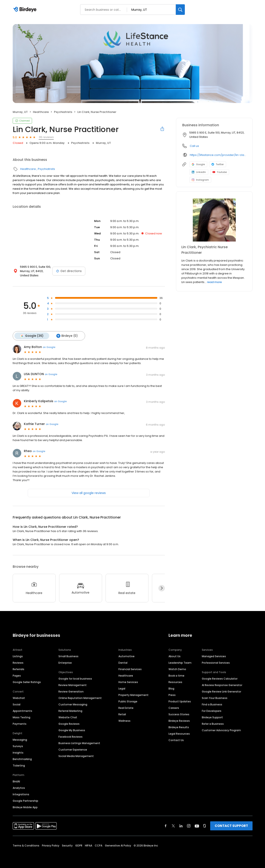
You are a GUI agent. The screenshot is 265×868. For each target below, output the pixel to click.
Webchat (19, 698)
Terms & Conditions (26, 845)
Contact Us (176, 740)
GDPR (79, 845)
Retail (122, 714)
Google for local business (75, 678)
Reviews (18, 663)
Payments (20, 724)
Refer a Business (213, 724)
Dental (123, 663)
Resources (175, 682)
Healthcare (41, 112)
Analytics (19, 788)
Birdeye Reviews (179, 721)
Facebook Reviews (70, 736)
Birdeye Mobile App (25, 807)
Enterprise (65, 663)
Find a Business (212, 704)
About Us (175, 656)
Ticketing (19, 765)
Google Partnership (25, 801)
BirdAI (16, 781)
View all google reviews (89, 493)
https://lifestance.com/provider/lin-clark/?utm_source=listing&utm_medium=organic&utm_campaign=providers (218, 155)
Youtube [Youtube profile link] (220, 172)
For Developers (212, 711)
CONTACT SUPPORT (231, 826)
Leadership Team (180, 663)
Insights (18, 752)
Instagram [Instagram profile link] (200, 180)
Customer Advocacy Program (221, 730)
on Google (49, 347)
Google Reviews (69, 724)
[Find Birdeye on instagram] (189, 826)
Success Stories (179, 714)
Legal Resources (179, 733)
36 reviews (46, 137)
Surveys (18, 746)
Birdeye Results (179, 727)
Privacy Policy (51, 845)
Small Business (68, 656)
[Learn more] (214, 220)
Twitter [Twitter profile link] (218, 164)
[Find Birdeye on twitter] (173, 826)
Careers (174, 708)
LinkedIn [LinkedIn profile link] (199, 172)
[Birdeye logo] (26, 10)
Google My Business (72, 730)
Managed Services (214, 656)
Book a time (176, 675)
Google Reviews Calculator (220, 678)
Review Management (73, 685)
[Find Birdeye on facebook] (166, 826)
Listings (18, 656)
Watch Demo (177, 669)
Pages (17, 675)
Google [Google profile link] (198, 164)
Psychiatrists (63, 112)
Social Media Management (76, 756)
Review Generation (71, 691)
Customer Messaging (73, 704)
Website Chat (68, 717)
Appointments (22, 711)
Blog (171, 688)
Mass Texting (21, 717)
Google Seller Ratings (27, 682)
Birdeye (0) (67, 336)
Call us (194, 146)
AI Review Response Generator (222, 685)
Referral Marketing (70, 711)
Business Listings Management (79, 743)
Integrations (21, 794)
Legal (122, 688)
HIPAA (89, 845)
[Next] (162, 588)
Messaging (20, 739)
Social (17, 704)
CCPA (99, 845)
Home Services (128, 682)
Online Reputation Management (80, 698)
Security (67, 845)
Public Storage (128, 701)
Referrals (18, 669)
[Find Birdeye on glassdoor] (205, 826)
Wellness (124, 721)
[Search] (180, 10)
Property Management (133, 695)
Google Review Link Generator (221, 691)
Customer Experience (73, 749)
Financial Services (130, 669)
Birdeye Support (212, 717)
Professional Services (216, 663)
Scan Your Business (215, 698)
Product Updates (180, 701)
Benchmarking (22, 759)
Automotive (126, 656)
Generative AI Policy (118, 845)
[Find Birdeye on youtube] (197, 826)
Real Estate (126, 708)
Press (172, 695)
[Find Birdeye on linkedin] (181, 826)
